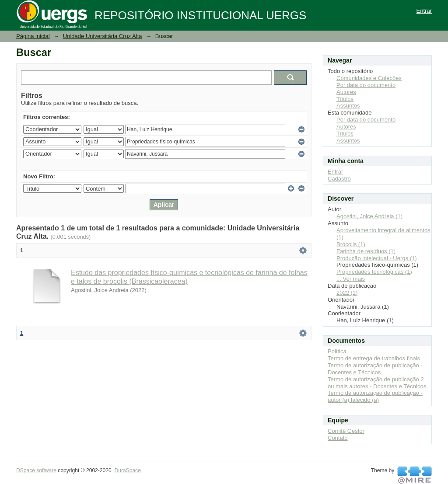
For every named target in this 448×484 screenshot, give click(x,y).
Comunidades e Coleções (369, 78)
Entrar (424, 11)
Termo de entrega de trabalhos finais (374, 358)
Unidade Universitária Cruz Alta (103, 36)
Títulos (345, 99)
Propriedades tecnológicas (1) (374, 272)
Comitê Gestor (346, 431)
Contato (338, 438)
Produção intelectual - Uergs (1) (377, 258)
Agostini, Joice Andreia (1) (369, 216)
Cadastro (339, 179)
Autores (346, 92)
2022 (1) (347, 293)
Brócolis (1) (351, 244)
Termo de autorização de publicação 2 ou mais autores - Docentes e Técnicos (377, 383)
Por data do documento (366, 85)
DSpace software (36, 470)
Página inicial (33, 36)
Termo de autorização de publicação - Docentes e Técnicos (375, 369)
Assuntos (348, 106)
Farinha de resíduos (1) (366, 251)
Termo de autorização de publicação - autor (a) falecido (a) (375, 396)
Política (337, 351)
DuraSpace (127, 470)
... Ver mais (351, 279)
